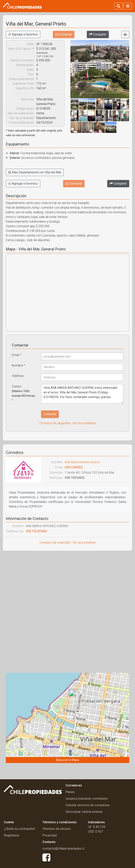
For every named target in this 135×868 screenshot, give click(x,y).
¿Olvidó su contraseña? (20, 829)
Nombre (18, 365)
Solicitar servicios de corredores (88, 805)
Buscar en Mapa (67, 760)
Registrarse (12, 835)
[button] (75, 69)
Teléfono (18, 376)
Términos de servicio (57, 829)
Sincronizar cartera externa (84, 812)
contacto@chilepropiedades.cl (63, 849)
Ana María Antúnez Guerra (82, 462)
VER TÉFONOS (75, 478)
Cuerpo (23, 393)
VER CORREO (74, 467)
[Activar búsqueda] (119, 6)
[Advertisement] (67, 582)
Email (16, 355)
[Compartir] (98, 34)
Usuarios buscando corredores (87, 799)
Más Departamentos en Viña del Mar (35, 172)
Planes (70, 792)
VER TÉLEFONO (36, 531)
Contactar (64, 34)
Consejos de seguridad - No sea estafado (68, 423)
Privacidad (50, 835)
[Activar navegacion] (128, 6)
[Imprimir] (125, 34)
